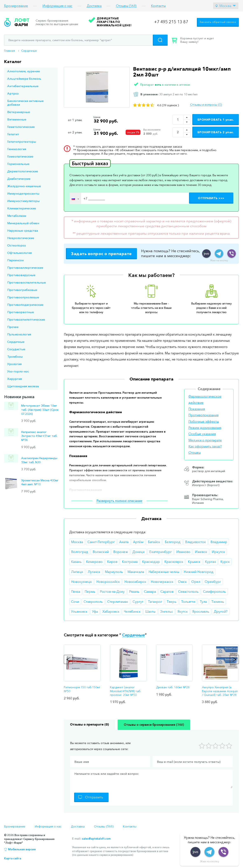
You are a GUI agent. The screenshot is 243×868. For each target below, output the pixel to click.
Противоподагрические (25, 305)
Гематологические (21, 127)
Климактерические (22, 208)
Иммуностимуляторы (23, 201)
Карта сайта (13, 858)
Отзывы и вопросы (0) (206, 105)
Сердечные (29, 51)
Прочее (13, 327)
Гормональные (18, 164)
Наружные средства (23, 230)
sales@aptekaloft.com (96, 839)
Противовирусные (21, 275)
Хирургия (15, 379)
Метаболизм (17, 216)
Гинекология (17, 149)
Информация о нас (57, 6)
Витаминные (17, 119)
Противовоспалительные (27, 282)
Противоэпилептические (26, 319)
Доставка (94, 6)
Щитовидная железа (23, 386)
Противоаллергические (25, 268)
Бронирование (16, 6)
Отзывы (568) (126, 6)
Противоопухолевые (23, 297)
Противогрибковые (22, 290)
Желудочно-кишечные (24, 186)
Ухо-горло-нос (18, 371)
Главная (9, 51)
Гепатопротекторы (22, 142)
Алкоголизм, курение (24, 71)
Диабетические (19, 179)
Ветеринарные (19, 112)
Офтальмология (19, 253)
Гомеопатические (20, 156)
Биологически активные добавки (25, 103)
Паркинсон (15, 260)
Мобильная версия (22, 849)
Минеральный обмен (23, 223)
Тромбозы (15, 356)
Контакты (158, 6)
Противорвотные (21, 312)
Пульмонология (19, 334)
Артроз (13, 93)
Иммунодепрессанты (23, 193)
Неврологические (21, 238)
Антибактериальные (23, 86)
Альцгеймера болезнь (24, 79)
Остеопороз (16, 245)
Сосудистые (16, 349)
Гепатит (13, 134)
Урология (14, 364)
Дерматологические (23, 171)
